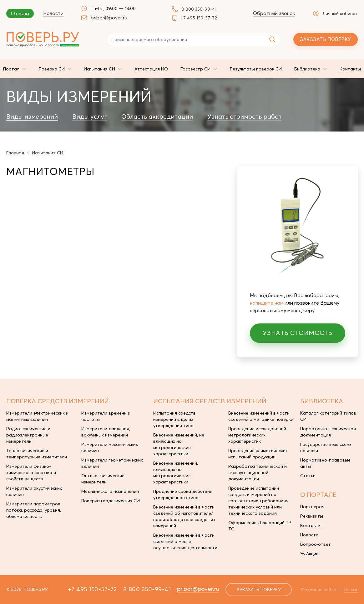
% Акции (309, 554)
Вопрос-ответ (316, 544)
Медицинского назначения (110, 491)
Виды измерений (32, 116)
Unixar (351, 589)
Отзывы (20, 13)
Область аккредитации (157, 116)
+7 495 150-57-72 (199, 18)
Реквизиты (312, 516)
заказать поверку (259, 590)
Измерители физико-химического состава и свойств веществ (31, 472)
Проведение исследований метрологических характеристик (257, 435)
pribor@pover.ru (109, 18)
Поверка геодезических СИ (111, 501)
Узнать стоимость (298, 333)
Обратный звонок (274, 13)
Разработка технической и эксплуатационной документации (258, 472)
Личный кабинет (335, 13)
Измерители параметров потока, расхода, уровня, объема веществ (34, 510)
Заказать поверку (325, 39)
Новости (53, 13)
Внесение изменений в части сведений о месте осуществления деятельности (185, 541)
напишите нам (267, 303)
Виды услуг (90, 116)
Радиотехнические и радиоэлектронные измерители (28, 435)
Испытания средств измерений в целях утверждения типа (174, 419)
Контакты (311, 525)
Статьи (308, 476)
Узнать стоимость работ (245, 116)
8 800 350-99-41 (199, 9)
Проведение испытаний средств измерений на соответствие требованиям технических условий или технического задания (258, 501)
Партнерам (312, 507)
